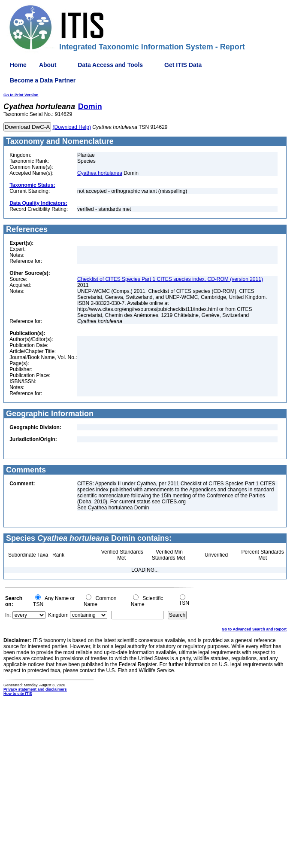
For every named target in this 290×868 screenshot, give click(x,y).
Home (18, 65)
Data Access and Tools (110, 65)
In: (8, 615)
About (48, 65)
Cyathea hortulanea (100, 173)
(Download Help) (72, 127)
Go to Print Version (21, 95)
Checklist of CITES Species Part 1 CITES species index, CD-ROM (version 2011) (170, 279)
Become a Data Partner (43, 80)
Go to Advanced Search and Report (254, 629)
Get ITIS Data (183, 65)
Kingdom (58, 615)
